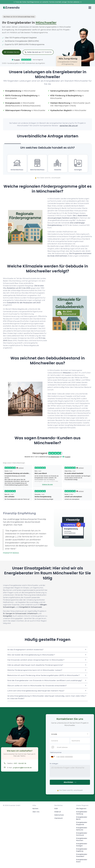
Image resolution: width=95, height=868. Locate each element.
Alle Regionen (81, 809)
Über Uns (36, 812)
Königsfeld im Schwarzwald (30, 607)
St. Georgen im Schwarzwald (15, 613)
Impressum (58, 818)
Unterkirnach (32, 613)
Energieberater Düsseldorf (82, 855)
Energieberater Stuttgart (82, 845)
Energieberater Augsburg (82, 850)
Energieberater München (82, 839)
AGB (56, 809)
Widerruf (58, 812)
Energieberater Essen (82, 861)
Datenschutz (59, 815)
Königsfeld (7, 616)
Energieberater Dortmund (82, 834)
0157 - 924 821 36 (20, 763)
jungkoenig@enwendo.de (22, 768)
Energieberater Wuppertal (82, 823)
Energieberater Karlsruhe (82, 829)
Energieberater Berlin (82, 818)
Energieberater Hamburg (82, 813)
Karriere (35, 809)
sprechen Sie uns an (69, 126)
